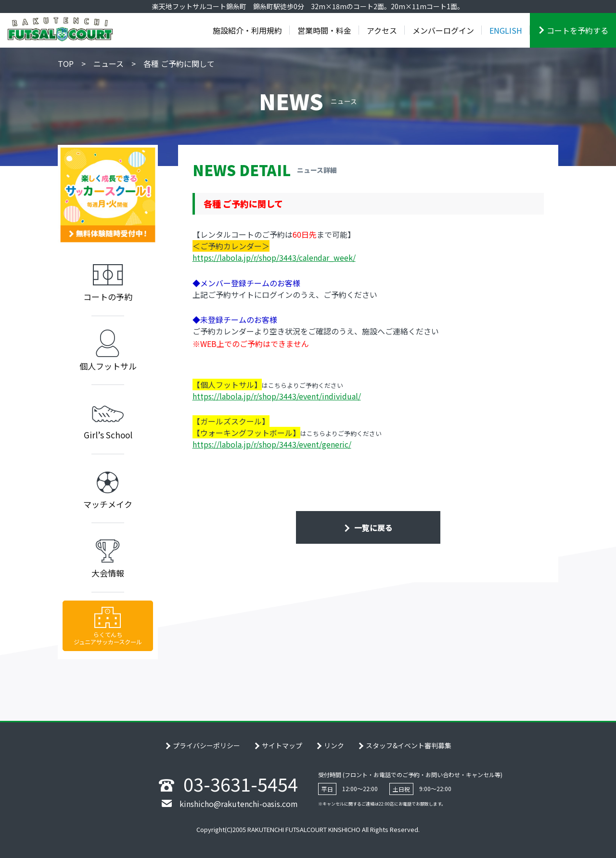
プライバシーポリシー (206, 745)
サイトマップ (282, 745)
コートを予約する (577, 30)
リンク (334, 745)
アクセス (382, 30)
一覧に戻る (372, 527)
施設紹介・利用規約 (247, 30)
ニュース (109, 64)
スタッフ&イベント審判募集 (409, 745)
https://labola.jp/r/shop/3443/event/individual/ (277, 396)
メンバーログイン (443, 30)
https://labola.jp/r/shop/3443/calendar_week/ (274, 257)
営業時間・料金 (324, 30)
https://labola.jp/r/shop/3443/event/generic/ (272, 444)
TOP (66, 64)
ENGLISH (506, 30)
